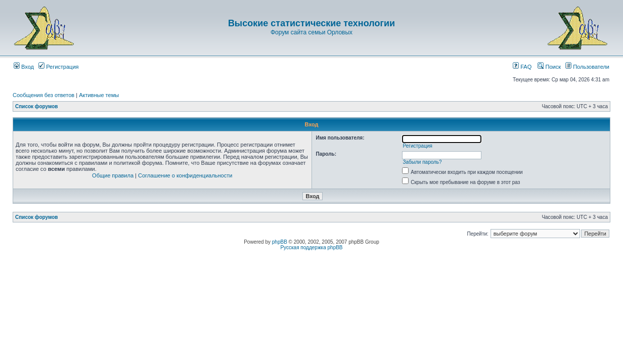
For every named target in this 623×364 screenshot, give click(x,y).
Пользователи (587, 67)
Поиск (549, 67)
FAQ (522, 67)
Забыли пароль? (422, 162)
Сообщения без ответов (43, 95)
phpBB (280, 242)
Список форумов (37, 106)
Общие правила (113, 175)
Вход (24, 67)
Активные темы (99, 95)
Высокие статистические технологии (312, 23)
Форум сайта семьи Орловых (312, 32)
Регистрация (58, 67)
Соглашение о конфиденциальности (185, 175)
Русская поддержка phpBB (311, 247)
